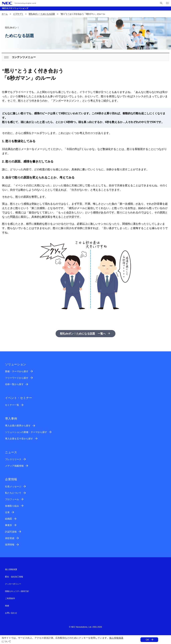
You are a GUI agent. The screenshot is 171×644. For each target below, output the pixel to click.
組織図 (9, 519)
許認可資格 (11, 532)
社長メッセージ (13, 487)
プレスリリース (13, 459)
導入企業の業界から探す (18, 426)
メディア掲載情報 (14, 466)
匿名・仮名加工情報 (14, 577)
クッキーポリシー (13, 584)
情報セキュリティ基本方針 (17, 591)
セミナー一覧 (12, 405)
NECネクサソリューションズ (15, 8)
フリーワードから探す (17, 378)
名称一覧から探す (14, 384)
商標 (7, 606)
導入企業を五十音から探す (19, 439)
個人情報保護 (116, 638)
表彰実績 (10, 538)
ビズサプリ (18, 14)
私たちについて (13, 493)
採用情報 (10, 545)
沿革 (7, 512)
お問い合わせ (11, 613)
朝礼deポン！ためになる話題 (42, 14)
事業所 (9, 525)
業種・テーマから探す (17, 371)
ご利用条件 (10, 598)
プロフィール (12, 499)
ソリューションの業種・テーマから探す (26, 432)
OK (147, 640)
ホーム (5, 14)
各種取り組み (12, 506)
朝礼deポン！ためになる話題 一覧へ (83, 334)
